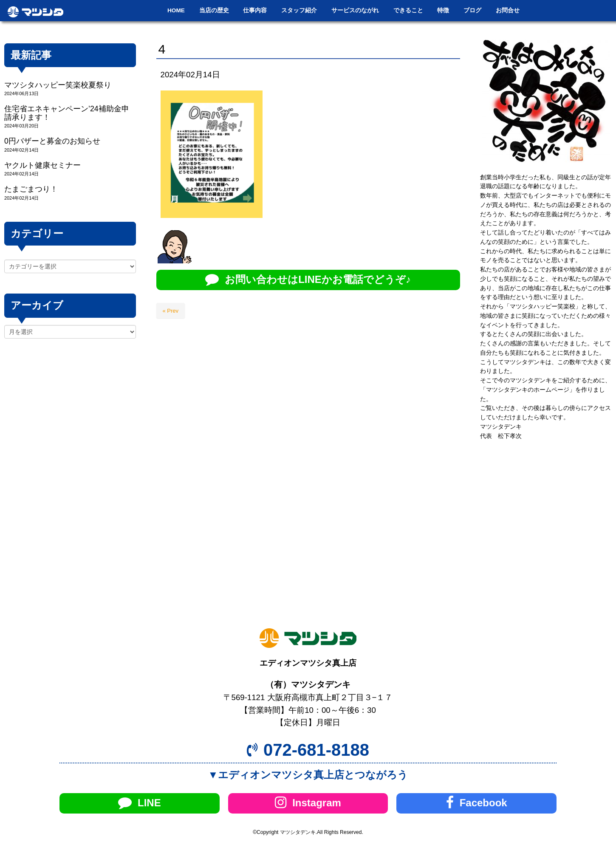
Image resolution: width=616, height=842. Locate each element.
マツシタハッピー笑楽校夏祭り (58, 85)
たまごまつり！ (31, 189)
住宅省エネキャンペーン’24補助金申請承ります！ (67, 113)
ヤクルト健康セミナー (42, 165)
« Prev (171, 311)
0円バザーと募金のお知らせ (52, 141)
